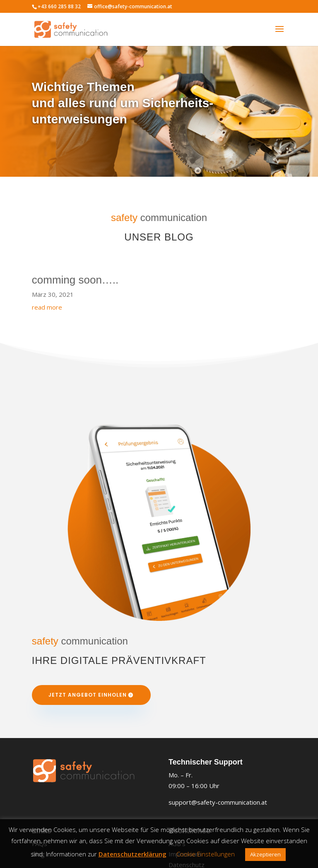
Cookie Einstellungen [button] (206, 854)
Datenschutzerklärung (132, 854)
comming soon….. (75, 280)
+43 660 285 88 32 (59, 6)
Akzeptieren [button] (265, 854)
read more (47, 307)
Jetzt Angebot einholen (88, 695)
